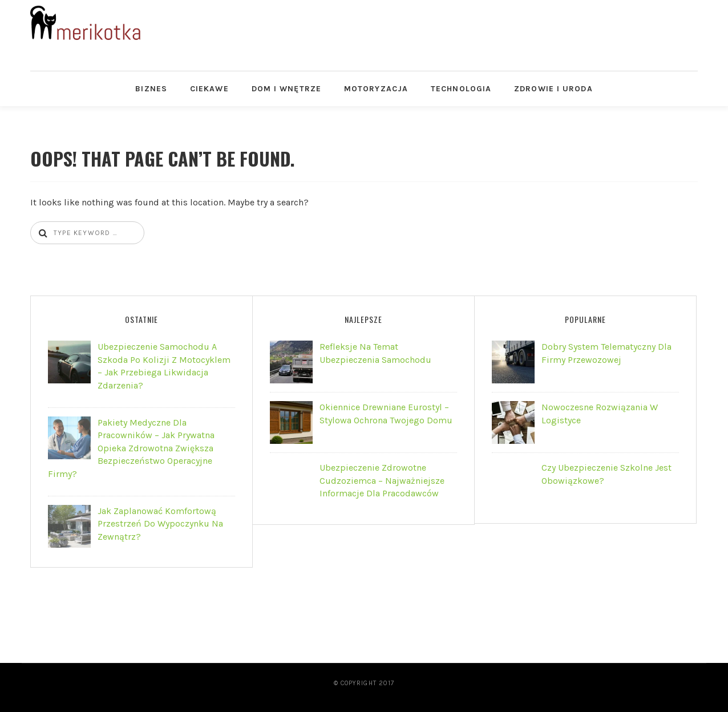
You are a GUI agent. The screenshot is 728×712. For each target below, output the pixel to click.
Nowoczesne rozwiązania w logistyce (600, 413)
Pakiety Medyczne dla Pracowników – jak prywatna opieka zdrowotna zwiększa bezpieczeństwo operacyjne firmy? (131, 448)
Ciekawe (209, 89)
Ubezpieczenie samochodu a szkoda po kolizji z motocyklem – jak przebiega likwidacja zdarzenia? (164, 366)
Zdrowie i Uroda (553, 89)
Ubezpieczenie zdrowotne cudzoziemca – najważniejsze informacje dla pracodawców (382, 480)
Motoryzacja (376, 89)
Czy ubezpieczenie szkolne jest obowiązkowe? (606, 474)
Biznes (151, 89)
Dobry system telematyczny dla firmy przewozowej (606, 353)
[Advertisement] (466, 31)
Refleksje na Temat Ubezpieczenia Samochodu (375, 353)
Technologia (461, 89)
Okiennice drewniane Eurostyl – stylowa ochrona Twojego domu (386, 413)
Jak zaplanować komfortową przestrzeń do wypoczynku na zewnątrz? (160, 524)
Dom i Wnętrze (286, 89)
